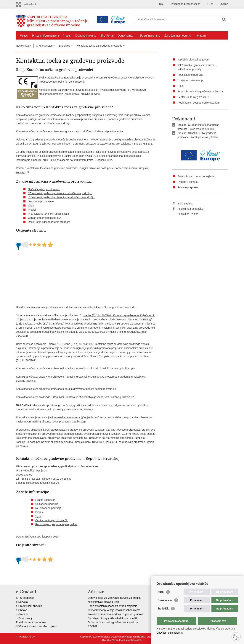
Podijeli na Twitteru (186, 214)
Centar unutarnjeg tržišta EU (80, 156)
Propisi (67, 36)
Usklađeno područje (47, 504)
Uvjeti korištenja (110, 640)
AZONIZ (93, 626)
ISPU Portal (107, 36)
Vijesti (24, 36)
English (224, 4)
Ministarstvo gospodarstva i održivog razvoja (104, 397)
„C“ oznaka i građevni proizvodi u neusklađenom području (61, 197)
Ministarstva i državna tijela (103, 602)
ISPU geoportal (25, 598)
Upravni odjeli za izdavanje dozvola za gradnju (115, 598)
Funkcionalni (165, 600)
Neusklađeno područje (48, 508)
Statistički (163, 609)
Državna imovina (85, 36)
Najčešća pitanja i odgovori (44, 189)
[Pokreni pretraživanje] (224, 19)
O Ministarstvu (44, 46)
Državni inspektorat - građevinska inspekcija (113, 622)
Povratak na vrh (27, 637)
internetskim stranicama (66, 417)
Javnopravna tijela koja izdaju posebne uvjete (114, 610)
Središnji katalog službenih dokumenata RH (113, 618)
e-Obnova (22, 610)
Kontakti (201, 36)
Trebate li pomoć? (188, 182)
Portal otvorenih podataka (31, 622)
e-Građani (22, 614)
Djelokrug (65, 46)
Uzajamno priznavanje (41, 201)
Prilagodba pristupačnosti (186, 4)
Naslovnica (22, 46)
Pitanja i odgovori (45, 500)
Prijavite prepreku (188, 187)
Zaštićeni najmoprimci (178, 36)
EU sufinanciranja (150, 36)
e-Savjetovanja (25, 618)
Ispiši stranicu (183, 204)
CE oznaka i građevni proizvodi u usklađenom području (60, 193)
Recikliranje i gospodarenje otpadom (50, 222)
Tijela (31, 206)
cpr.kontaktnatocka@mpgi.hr (43, 483)
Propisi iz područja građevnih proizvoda (200, 91)
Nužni (161, 592)
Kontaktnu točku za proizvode (99, 152)
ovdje (109, 389)
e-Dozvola (22, 602)
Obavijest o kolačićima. (170, 633)
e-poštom (82, 140)
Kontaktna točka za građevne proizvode (99, 46)
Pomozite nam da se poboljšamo (196, 176)
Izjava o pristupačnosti (130, 640)
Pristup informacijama (45, 36)
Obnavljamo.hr (127, 36)
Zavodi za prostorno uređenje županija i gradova (116, 614)
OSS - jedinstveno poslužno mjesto (36, 626)
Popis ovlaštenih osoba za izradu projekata (113, 606)
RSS (162, 4)
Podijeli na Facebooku (188, 209)
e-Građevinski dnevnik (29, 606)
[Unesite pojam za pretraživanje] (165, 19)
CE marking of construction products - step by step (57, 422)
